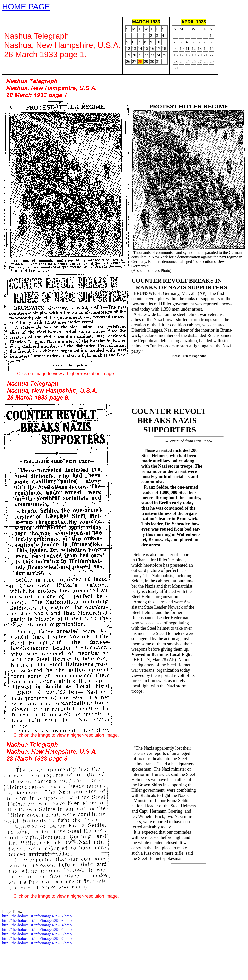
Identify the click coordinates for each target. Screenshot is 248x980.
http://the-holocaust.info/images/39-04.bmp (37, 925)
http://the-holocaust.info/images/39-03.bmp (37, 921)
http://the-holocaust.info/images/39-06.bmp (37, 934)
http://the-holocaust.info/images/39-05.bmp (37, 930)
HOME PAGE (26, 7)
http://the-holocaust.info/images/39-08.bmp (37, 943)
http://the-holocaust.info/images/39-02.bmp (37, 916)
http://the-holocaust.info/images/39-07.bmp (37, 939)
